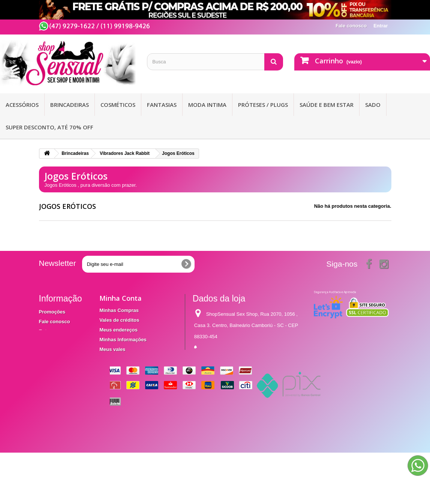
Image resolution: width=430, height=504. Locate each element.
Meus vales (112, 349)
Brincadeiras (70, 105)
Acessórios (22, 105)
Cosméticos (118, 105)
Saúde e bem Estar (327, 105)
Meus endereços (118, 330)
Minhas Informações (123, 340)
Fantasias (162, 105)
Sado (373, 105)
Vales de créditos (119, 320)
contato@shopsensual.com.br (255, 376)
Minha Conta (121, 298)
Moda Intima (207, 105)
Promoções (52, 312)
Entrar (381, 26)
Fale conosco (351, 26)
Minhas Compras (119, 310)
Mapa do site (54, 358)
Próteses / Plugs (263, 105)
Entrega (48, 331)
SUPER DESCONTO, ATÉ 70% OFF (49, 127)
